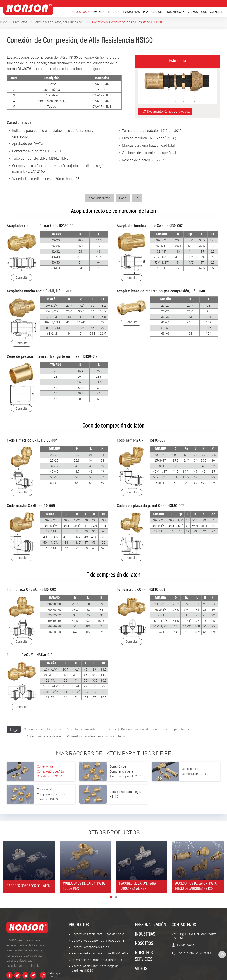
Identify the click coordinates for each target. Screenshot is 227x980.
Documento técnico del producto (169, 112)
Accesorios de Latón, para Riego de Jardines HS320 (95, 969)
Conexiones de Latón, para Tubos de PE (60, 22)
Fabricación (153, 12)
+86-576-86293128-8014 (194, 953)
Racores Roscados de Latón (90, 947)
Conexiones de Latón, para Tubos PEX (97, 960)
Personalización (106, 12)
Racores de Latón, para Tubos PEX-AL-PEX (100, 953)
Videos (193, 12)
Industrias (131, 12)
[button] (111, 897)
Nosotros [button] (174, 12)
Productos (20, 22)
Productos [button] (78, 12)
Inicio (4, 22)
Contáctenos (212, 12)
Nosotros (144, 944)
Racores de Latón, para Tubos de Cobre (98, 934)
